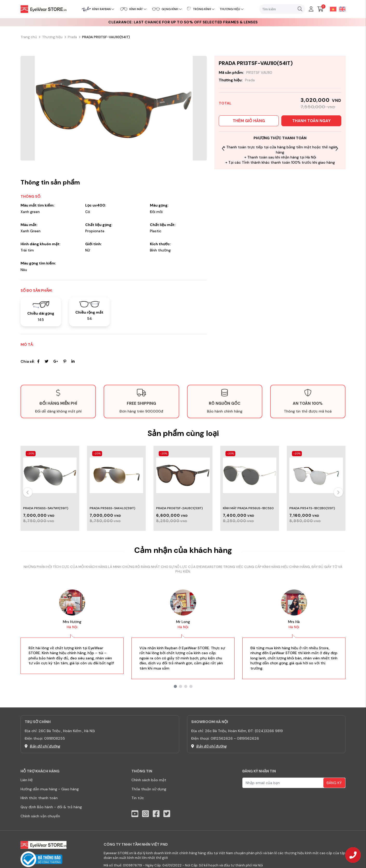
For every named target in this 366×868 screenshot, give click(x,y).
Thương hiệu (232, 9)
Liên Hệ (27, 780)
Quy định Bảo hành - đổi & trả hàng (51, 807)
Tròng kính (204, 9)
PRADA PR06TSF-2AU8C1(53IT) (179, 508)
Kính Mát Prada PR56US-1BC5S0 (248, 508)
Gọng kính (172, 9)
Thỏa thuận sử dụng (149, 789)
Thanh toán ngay (311, 121)
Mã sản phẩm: (231, 72)
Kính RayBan (103, 9)
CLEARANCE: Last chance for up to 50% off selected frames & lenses (183, 22)
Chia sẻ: (28, 361)
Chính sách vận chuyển (40, 816)
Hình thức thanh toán (39, 798)
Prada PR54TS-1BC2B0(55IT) (312, 508)
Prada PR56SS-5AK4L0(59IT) (112, 508)
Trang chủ (29, 37)
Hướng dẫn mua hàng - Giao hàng (50, 789)
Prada (72, 37)
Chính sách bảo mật (149, 780)
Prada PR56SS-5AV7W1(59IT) (46, 508)
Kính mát (138, 9)
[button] (337, 148)
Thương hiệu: (231, 80)
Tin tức (138, 798)
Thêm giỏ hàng (249, 121)
